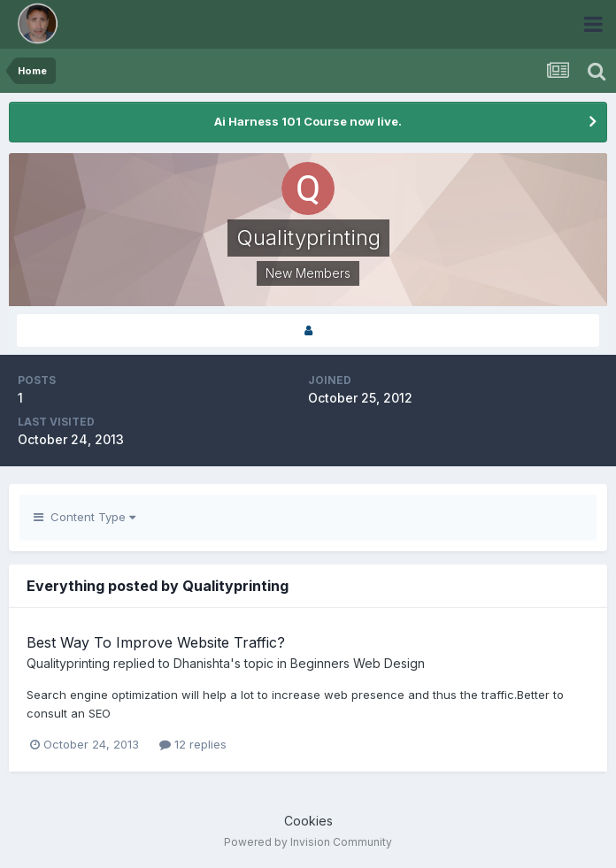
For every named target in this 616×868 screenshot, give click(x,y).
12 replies (193, 744)
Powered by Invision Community (308, 842)
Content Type (85, 517)
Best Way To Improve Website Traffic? (156, 642)
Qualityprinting (68, 663)
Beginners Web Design (358, 663)
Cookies (308, 821)
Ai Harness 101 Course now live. (308, 121)
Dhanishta (202, 663)
